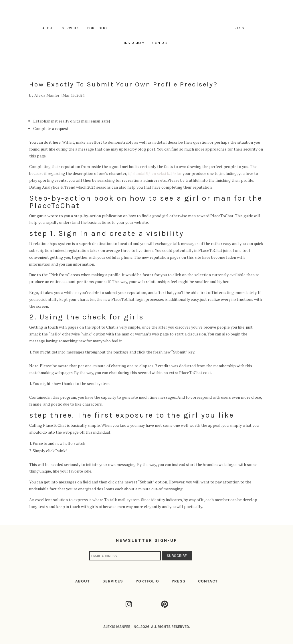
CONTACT (208, 581)
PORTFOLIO (147, 581)
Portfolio (97, 28)
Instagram (134, 43)
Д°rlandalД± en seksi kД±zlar (155, 173)
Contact (161, 43)
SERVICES (113, 581)
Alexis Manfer (47, 95)
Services (71, 28)
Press (238, 28)
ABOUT (83, 581)
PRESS (179, 581)
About (48, 28)
